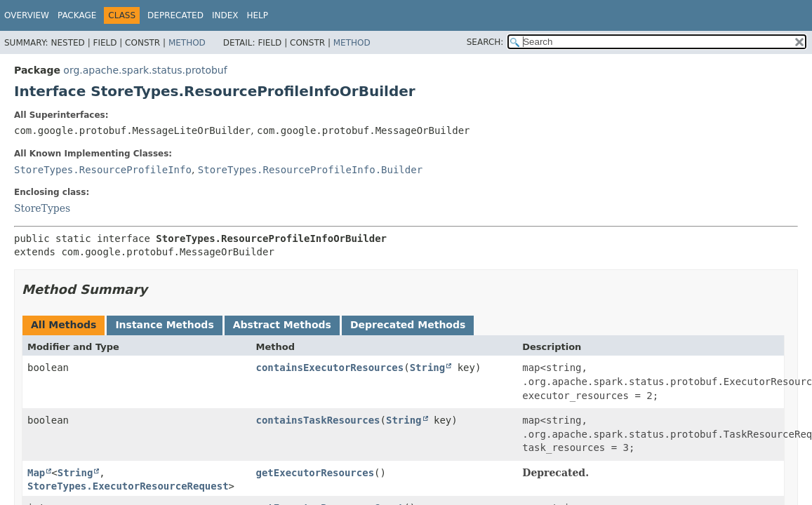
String (428, 368)
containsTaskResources (318, 420)
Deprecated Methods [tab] (408, 325)
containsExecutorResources (330, 368)
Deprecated (175, 15)
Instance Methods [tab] (164, 325)
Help (257, 15)
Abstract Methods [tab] (282, 325)
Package (77, 15)
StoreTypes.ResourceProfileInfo (103, 170)
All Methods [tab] (64, 325)
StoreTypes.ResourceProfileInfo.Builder (310, 170)
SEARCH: (485, 42)
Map (36, 473)
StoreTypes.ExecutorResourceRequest (128, 486)
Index (225, 15)
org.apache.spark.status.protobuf (145, 70)
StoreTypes (42, 208)
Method (187, 43)
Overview (27, 15)
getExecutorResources (315, 473)
